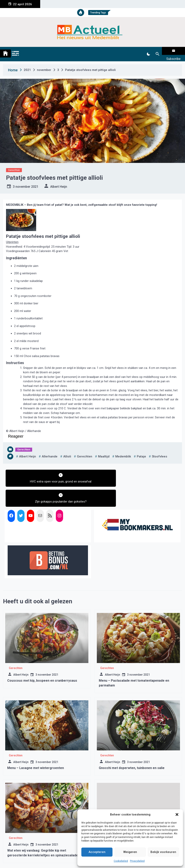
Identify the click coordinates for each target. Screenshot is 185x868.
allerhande (50, 451)
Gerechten (14, 165)
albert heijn (28, 451)
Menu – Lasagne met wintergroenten (36, 743)
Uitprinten (12, 237)
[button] (177, 815)
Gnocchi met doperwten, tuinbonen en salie (132, 743)
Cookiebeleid (121, 861)
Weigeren (130, 852)
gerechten (85, 451)
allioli (67, 451)
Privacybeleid (137, 861)
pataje (141, 451)
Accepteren (97, 852)
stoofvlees (159, 451)
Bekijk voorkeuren (163, 852)
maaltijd (104, 451)
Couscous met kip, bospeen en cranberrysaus (42, 656)
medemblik (123, 451)
